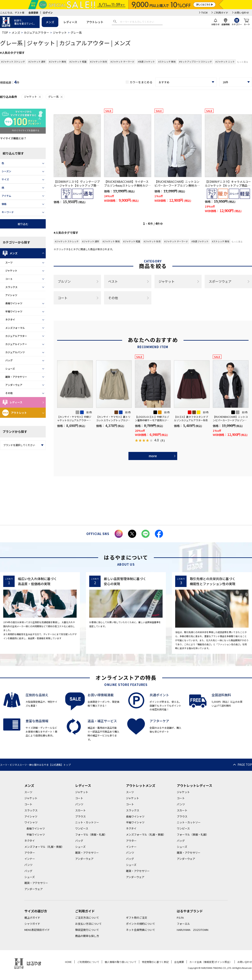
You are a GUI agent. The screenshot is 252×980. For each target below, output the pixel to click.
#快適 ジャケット (146, 62)
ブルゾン (64, 281)
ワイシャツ (31, 822)
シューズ (10, 369)
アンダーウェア (14, 385)
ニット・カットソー (87, 822)
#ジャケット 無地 (58, 62)
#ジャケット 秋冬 (99, 62)
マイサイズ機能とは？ (13, 138)
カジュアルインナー (16, 344)
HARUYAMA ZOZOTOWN (193, 930)
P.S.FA (180, 918)
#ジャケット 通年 (37, 62)
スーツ (9, 262)
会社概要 (179, 962)
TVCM (204, 12)
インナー (30, 859)
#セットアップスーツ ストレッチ (196, 62)
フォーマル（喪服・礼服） (91, 834)
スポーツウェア (220, 281)
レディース (70, 22)
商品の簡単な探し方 (87, 936)
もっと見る (243, 62)
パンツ (28, 865)
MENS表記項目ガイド (37, 930)
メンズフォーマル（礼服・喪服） (44, 847)
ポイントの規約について (141, 924)
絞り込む (23, 224)
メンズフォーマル (15, 328)
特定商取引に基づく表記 (155, 962)
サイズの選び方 (36, 911)
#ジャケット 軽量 (78, 62)
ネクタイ (10, 319)
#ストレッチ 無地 (167, 62)
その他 (9, 393)
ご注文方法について (87, 918)
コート (9, 279)
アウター (30, 853)
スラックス (11, 287)
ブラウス (80, 816)
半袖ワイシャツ (14, 311)
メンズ (50, 22)
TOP (5, 32)
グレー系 (56, 97)
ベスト (113, 281)
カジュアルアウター (36, 32)
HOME (68, 962)
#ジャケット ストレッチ (13, 62)
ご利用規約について (88, 962)
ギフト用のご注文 (137, 918)
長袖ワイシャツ (14, 303)
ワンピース (82, 828)
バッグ (9, 360)
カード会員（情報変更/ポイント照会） (211, 962)
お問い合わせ (242, 12)
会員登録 (33, 12)
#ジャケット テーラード (122, 62)
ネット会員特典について (141, 930)
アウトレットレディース (194, 785)
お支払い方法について (88, 924)
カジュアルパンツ (15, 352)
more (153, 456)
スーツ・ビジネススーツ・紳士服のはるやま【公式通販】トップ (35, 765)
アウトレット (95, 22)
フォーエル (183, 924)
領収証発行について (87, 930)
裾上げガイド (32, 918)
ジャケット (60, 32)
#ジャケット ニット (225, 62)
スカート (80, 810)
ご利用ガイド (221, 12)
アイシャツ (11, 295)
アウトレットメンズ (141, 785)
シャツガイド (32, 924)
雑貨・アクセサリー (16, 377)
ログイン (48, 12)
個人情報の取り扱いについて (121, 962)
